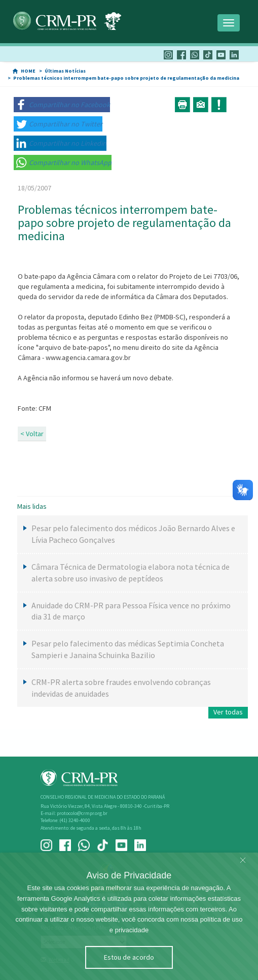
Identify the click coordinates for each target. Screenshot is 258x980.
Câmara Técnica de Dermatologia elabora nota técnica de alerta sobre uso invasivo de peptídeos (131, 573)
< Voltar (32, 434)
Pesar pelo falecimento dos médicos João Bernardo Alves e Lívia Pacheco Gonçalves (133, 534)
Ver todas (228, 712)
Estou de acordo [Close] (129, 957)
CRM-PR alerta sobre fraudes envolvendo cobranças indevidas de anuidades (121, 688)
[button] (62, 105)
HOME (28, 71)
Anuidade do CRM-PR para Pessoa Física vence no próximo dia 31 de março (131, 611)
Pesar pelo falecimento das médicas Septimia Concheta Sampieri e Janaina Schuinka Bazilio (128, 649)
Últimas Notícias (65, 71)
